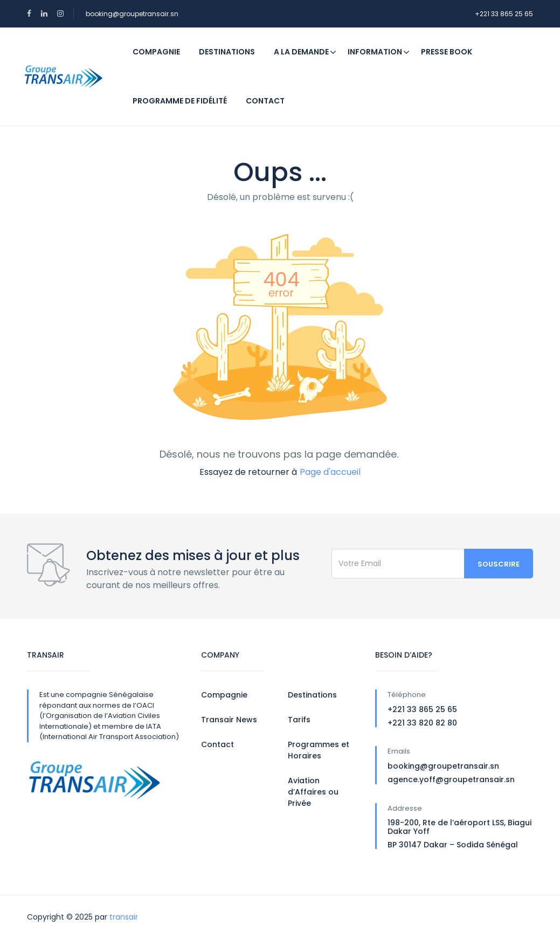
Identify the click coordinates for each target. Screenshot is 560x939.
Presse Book (447, 52)
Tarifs (299, 720)
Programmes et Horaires (319, 750)
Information (379, 52)
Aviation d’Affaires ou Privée (313, 792)
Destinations (227, 52)
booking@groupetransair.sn (132, 14)
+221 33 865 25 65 (504, 14)
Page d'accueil (330, 472)
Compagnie (156, 52)
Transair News (229, 720)
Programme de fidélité (180, 101)
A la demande (301, 52)
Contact (265, 101)
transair (124, 917)
